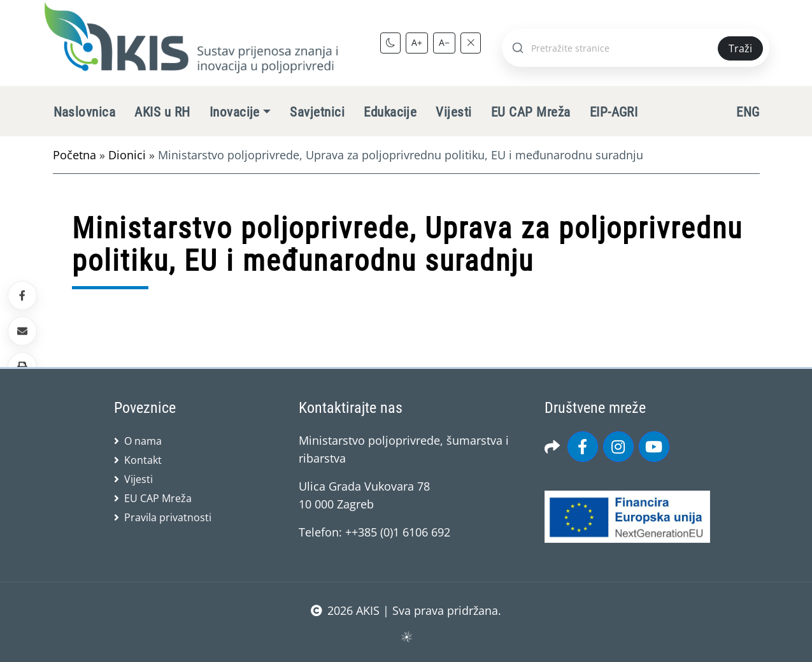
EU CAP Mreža (531, 112)
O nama (143, 441)
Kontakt (143, 460)
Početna (75, 155)
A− (444, 42)
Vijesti (453, 112)
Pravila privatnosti (168, 517)
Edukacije (390, 112)
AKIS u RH (162, 112)
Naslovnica (85, 112)
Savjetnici (317, 112)
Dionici (127, 155)
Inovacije (235, 112)
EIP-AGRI (614, 112)
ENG (748, 112)
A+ (417, 42)
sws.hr (406, 636)
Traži (740, 48)
